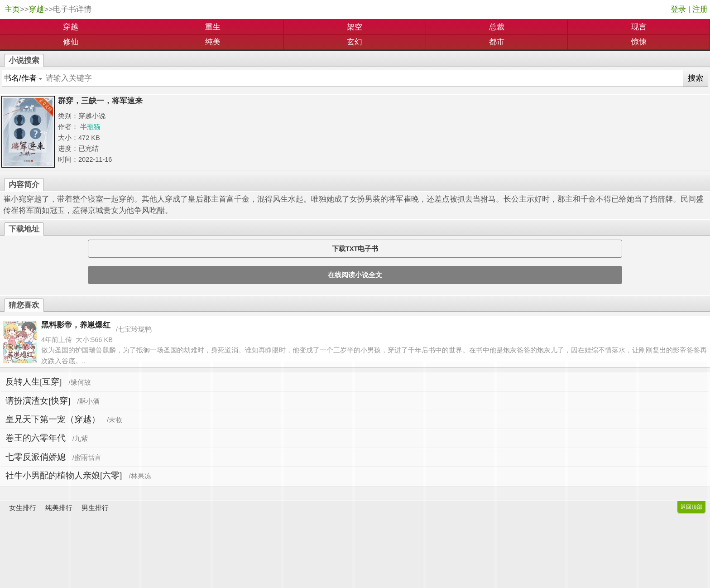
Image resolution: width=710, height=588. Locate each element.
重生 (213, 27)
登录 (678, 9)
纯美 (213, 42)
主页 (12, 9)
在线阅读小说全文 (355, 275)
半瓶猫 (90, 127)
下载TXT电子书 (355, 249)
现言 (639, 27)
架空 (355, 27)
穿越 (36, 9)
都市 (497, 42)
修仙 (71, 42)
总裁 (497, 27)
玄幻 (355, 42)
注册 (700, 9)
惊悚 (639, 42)
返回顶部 (691, 507)
